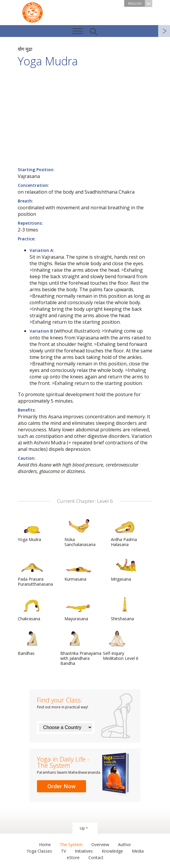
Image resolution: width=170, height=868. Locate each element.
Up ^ (84, 828)
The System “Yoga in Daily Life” (33, 12)
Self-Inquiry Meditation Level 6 (121, 646)
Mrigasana (125, 569)
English (140, 3)
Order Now (61, 786)
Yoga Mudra (32, 529)
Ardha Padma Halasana (125, 532)
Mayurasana (79, 608)
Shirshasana (125, 608)
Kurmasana (79, 569)
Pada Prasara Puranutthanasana (35, 571)
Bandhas (32, 643)
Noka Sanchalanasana (80, 532)
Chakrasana (32, 608)
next (164, 31)
